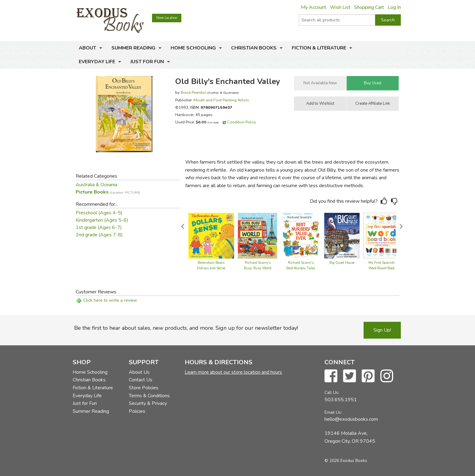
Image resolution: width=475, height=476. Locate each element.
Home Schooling (193, 48)
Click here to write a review (110, 300)
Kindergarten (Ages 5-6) (102, 220)
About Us (139, 372)
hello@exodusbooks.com (351, 419)
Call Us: (332, 392)
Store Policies (144, 388)
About (87, 48)
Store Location (167, 18)
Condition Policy (242, 122)
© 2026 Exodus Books (346, 461)
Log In (394, 7)
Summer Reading (133, 48)
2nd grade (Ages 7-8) (99, 235)
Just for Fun (147, 62)
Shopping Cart (369, 7)
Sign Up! (382, 330)
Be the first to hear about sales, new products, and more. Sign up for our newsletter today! (186, 328)
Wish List (340, 7)
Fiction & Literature (319, 48)
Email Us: (333, 412)
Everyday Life (97, 62)
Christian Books (254, 48)
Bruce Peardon (194, 92)
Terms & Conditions (149, 396)
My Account (314, 7)
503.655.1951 (341, 400)
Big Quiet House (342, 263)
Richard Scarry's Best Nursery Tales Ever (301, 268)
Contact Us (141, 380)
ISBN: (211, 107)
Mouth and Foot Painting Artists (221, 100)
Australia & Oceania (96, 185)
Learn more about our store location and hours (233, 372)
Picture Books (108, 192)
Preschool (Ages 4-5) (99, 213)
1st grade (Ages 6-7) (99, 227)
